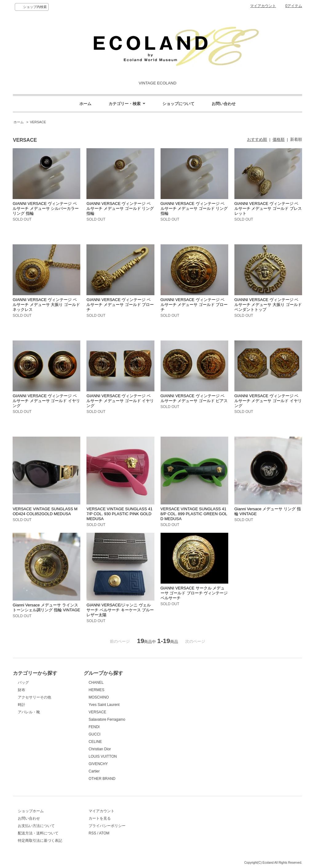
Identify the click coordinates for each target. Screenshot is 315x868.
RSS (92, 833)
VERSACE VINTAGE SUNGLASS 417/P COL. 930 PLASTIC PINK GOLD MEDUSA (119, 514)
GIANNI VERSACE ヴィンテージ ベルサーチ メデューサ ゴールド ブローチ (120, 305)
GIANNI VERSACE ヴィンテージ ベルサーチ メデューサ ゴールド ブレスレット (268, 208)
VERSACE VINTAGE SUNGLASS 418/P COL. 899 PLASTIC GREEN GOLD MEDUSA (194, 514)
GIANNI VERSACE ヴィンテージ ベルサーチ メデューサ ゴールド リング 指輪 (120, 208)
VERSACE (38, 122)
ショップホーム (31, 811)
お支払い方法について (36, 826)
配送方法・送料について (38, 833)
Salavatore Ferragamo (107, 719)
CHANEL (96, 683)
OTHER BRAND (102, 779)
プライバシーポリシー (107, 826)
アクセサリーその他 (34, 697)
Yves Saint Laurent (104, 705)
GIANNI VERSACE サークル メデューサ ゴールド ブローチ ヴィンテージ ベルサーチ (194, 593)
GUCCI (95, 734)
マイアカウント (263, 6)
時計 (22, 705)
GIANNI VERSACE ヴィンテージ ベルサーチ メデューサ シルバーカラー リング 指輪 (46, 208)
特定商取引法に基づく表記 (40, 841)
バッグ (23, 683)
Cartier (94, 771)
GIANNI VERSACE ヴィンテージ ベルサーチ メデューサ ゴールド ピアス (194, 398)
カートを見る (100, 818)
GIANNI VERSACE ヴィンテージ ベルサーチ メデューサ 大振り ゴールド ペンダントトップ (268, 305)
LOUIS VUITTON (103, 756)
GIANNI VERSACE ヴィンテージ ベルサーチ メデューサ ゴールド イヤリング (46, 401)
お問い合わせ (224, 104)
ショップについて (178, 104)
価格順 (279, 139)
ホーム (85, 104)
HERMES (96, 690)
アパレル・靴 (29, 712)
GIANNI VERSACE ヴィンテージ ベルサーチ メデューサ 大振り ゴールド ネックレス (46, 305)
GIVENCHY (98, 764)
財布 (22, 690)
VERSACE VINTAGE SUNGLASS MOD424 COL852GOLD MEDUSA (45, 511)
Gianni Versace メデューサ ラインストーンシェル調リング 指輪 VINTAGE (46, 607)
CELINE (95, 742)
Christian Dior (100, 749)
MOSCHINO (99, 697)
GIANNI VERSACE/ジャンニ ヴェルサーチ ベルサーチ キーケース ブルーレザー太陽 (120, 610)
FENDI (94, 727)
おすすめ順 (257, 139)
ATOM (104, 833)
